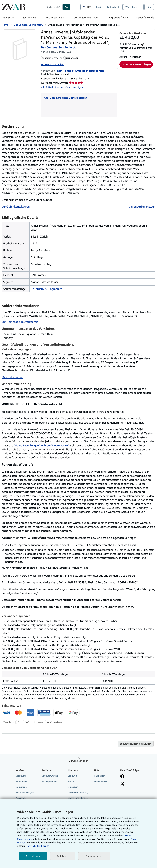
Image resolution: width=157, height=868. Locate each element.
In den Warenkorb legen (136, 64)
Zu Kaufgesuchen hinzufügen (136, 744)
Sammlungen (30, 17)
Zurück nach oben (79, 761)
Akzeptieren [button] (33, 856)
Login (99, 7)
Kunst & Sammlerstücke (85, 17)
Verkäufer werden (146, 17)
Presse (71, 781)
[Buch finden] (67, 7)
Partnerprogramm (50, 781)
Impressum (73, 787)
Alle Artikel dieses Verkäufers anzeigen (62, 87)
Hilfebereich (100, 776)
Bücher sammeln (55, 17)
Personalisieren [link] (94, 856)
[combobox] (53, 7)
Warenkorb (21, 798)
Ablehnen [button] (63, 856)
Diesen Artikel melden (142, 207)
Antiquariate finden (117, 17)
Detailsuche (8, 17)
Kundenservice (101, 781)
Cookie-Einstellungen (78, 798)
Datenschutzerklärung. (38, 846)
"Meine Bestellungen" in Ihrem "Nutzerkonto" (41, 445)
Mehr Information (12, 377)
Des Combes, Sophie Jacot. (28, 25)
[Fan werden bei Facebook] (122, 777)
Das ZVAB (72, 776)
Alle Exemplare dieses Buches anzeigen (65, 98)
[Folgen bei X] (122, 784)
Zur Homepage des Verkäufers (20, 322)
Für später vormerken (53, 64)
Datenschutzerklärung (78, 792)
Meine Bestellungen (25, 792)
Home (5, 25)
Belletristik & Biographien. (47, 289)
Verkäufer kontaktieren (16, 207)
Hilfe (149, 7)
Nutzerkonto (114, 7)
